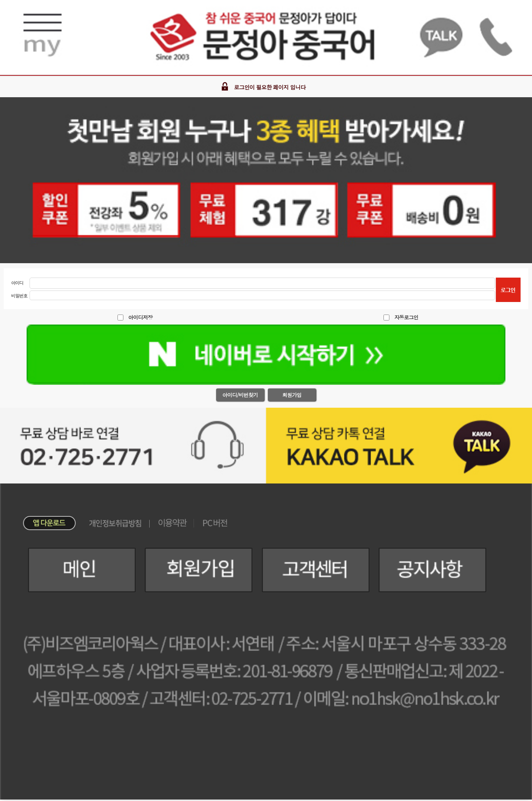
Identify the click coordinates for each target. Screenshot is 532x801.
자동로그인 (406, 317)
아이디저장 (140, 317)
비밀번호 (19, 296)
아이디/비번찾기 (240, 395)
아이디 (17, 283)
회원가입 (292, 395)
